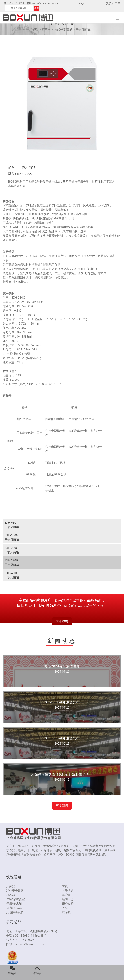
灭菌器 (46, 30)
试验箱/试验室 (15, 899)
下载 (65, 908)
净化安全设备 (15, 891)
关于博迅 (68, 891)
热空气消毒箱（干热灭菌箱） (74, 30)
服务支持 (68, 903)
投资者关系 (113, 3)
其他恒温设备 (15, 912)
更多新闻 (62, 806)
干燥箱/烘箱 (14, 903)
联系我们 (68, 912)
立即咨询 (62, 621)
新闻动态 (68, 899)
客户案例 (68, 895)
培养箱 (11, 895)
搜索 (37, 8)
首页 (34, 30)
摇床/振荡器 (14, 908)
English (82, 3)
